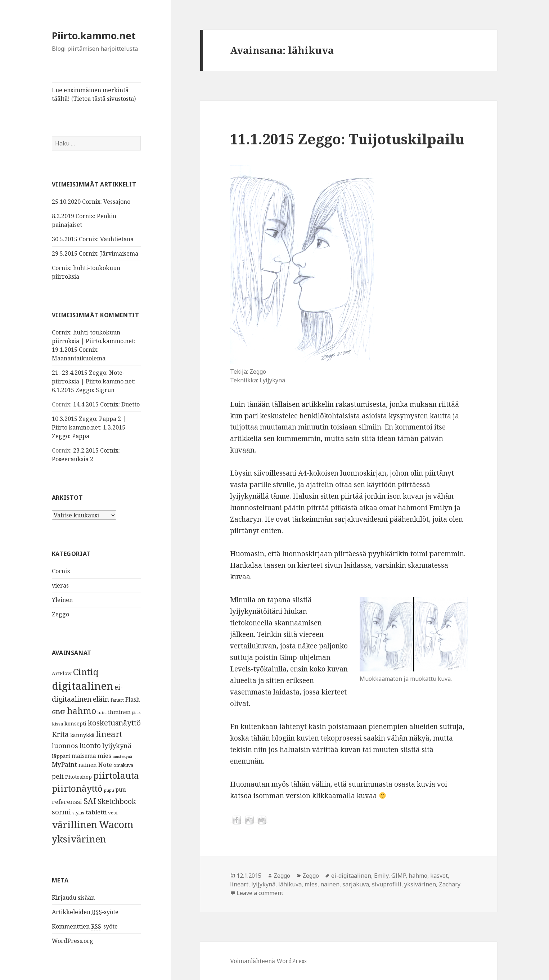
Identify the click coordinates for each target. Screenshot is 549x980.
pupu (109, 790)
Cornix (61, 571)
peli (58, 776)
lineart (109, 734)
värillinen (75, 824)
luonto (90, 745)
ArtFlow (62, 673)
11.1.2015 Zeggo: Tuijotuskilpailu (347, 139)
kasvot (439, 876)
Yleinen (62, 600)
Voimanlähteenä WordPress (268, 961)
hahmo (82, 710)
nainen (88, 764)
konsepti (75, 723)
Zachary (450, 884)
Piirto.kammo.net (94, 35)
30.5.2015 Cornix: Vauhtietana (93, 239)
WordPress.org (73, 940)
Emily (381, 876)
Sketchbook (117, 801)
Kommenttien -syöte (85, 926)
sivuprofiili (387, 884)
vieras (60, 585)
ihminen (119, 711)
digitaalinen (82, 685)
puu (121, 790)
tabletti (96, 812)
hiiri (102, 712)
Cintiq (86, 671)
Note (105, 764)
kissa (57, 723)
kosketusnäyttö (114, 722)
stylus (78, 812)
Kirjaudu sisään (73, 897)
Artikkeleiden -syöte (85, 912)
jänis (136, 712)
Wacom (116, 824)
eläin (101, 699)
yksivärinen (79, 839)
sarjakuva (356, 884)
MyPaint (64, 764)
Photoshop (78, 776)
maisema (84, 756)
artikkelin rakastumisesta (344, 404)
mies (104, 755)
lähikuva (290, 884)
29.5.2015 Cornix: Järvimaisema (95, 253)
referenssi (67, 801)
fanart (117, 700)
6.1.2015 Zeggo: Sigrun (83, 390)
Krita (60, 734)
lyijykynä (117, 746)
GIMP (59, 711)
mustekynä (122, 756)
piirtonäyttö (77, 788)
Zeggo (60, 614)
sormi (61, 811)
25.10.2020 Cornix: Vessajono (91, 202)
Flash (132, 699)
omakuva (123, 765)
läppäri (61, 756)
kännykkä (82, 735)
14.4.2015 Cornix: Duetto (106, 404)
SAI (90, 801)
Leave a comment (260, 893)
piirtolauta (116, 775)
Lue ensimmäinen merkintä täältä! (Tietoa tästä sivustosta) (94, 94)
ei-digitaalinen (351, 876)
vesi (113, 812)
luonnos (65, 745)
